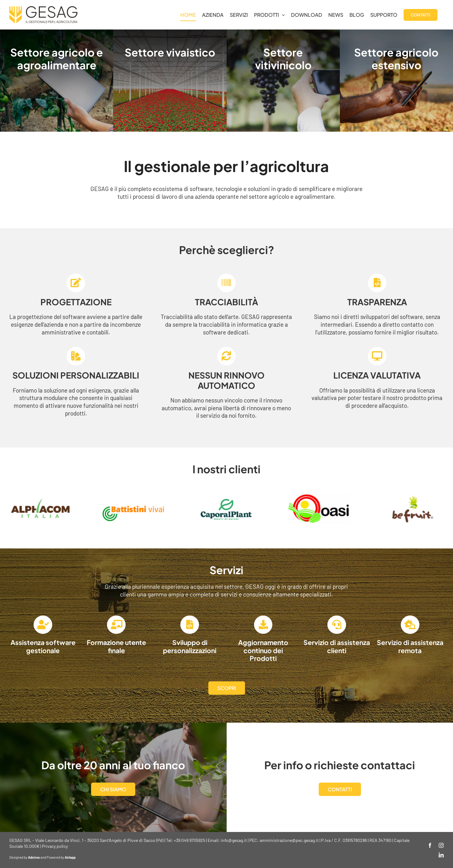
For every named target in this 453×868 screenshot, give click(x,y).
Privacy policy (55, 846)
